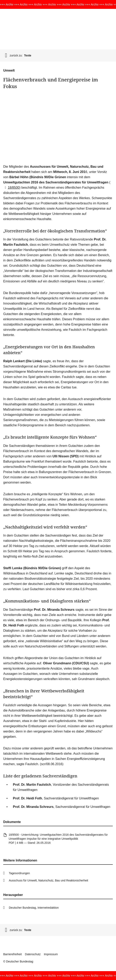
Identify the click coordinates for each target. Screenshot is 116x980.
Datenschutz (33, 954)
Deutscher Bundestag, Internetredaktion (34, 908)
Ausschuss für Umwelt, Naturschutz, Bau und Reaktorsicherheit (49, 880)
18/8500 (11, 188)
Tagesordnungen (19, 873)
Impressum (51, 954)
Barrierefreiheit (12, 954)
